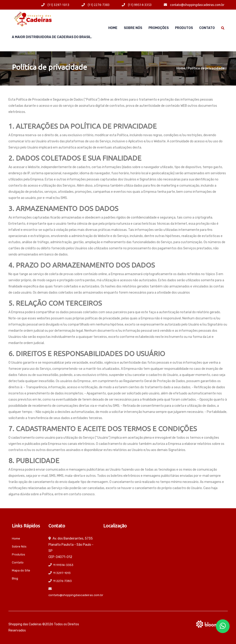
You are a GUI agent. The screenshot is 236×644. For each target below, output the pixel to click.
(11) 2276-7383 (96, 5)
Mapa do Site (21, 570)
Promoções (159, 28)
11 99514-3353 (63, 565)
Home (113, 28)
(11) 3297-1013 (55, 5)
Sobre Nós (133, 28)
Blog (15, 578)
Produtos (184, 28)
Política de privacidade (206, 68)
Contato (207, 28)
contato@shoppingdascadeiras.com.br (194, 5)
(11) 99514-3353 (137, 5)
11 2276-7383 (62, 581)
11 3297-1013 (62, 573)
